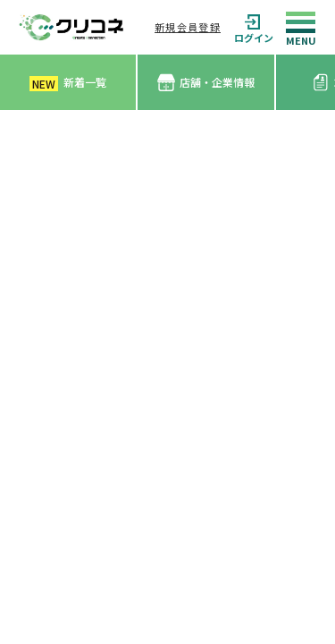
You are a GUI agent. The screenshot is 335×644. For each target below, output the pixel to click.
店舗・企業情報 (206, 83)
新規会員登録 (188, 27)
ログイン (254, 27)
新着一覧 (68, 83)
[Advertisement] (167, 287)
